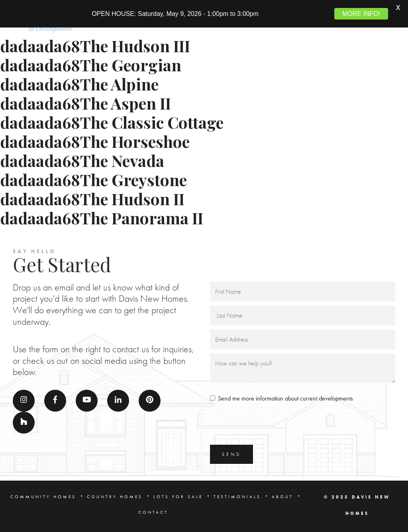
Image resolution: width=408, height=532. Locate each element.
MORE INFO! (361, 14)
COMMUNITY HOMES (43, 495)
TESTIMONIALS (237, 495)
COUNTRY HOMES (115, 495)
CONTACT (153, 510)
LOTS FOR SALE (178, 495)
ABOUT (282, 495)
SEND (231, 453)
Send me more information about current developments (285, 397)
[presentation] (271, 424)
